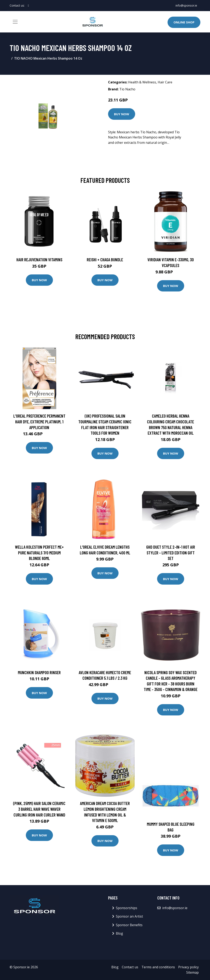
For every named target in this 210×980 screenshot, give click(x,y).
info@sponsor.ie (186, 5)
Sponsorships (127, 908)
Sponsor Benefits (129, 925)
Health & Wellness (142, 82)
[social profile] (28, 6)
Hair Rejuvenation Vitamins (39, 260)
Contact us (130, 967)
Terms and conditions (158, 967)
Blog (119, 933)
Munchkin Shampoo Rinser (39, 672)
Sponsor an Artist (129, 916)
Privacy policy (188, 967)
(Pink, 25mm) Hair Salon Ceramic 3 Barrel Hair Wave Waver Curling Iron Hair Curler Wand (39, 809)
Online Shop (184, 22)
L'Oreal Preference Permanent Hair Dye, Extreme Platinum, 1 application (39, 421)
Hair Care (165, 82)
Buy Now (122, 114)
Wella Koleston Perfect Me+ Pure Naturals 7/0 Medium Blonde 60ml (39, 553)
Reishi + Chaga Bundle (105, 260)
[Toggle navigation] (15, 22)
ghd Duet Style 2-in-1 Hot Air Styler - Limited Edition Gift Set (171, 553)
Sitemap (192, 972)
